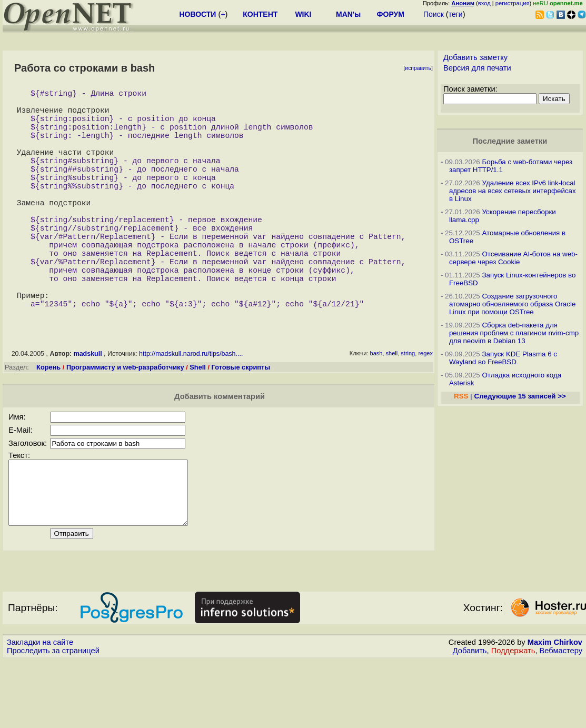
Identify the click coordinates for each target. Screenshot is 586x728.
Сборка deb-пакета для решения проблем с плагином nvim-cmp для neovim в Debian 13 (514, 333)
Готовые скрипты (241, 422)
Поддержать (513, 718)
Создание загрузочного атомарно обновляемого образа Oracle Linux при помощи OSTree (512, 304)
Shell (198, 422)
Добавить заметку (475, 57)
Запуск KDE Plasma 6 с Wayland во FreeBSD (503, 358)
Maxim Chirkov (555, 710)
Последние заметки (510, 141)
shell (392, 408)
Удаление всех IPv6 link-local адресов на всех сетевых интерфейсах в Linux (513, 191)
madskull (88, 408)
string (408, 408)
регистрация (513, 3)
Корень (48, 422)
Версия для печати (477, 68)
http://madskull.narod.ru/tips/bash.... (191, 408)
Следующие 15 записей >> (520, 396)
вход (484, 3)
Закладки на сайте (40, 710)
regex (425, 408)
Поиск (434, 14)
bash (376, 408)
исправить (418, 68)
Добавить (470, 718)
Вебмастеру (561, 718)
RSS (461, 396)
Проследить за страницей (53, 718)
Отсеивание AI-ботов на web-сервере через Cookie (513, 258)
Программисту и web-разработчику (125, 422)
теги (456, 14)
